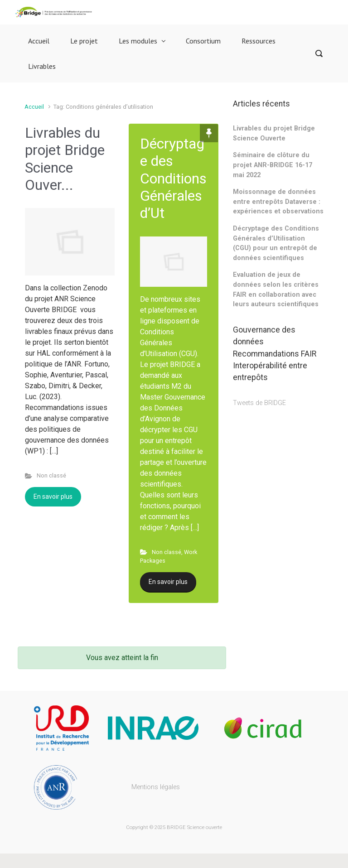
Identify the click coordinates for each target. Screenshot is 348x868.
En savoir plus (53, 497)
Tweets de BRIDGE (259, 403)
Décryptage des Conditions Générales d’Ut (173, 178)
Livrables (42, 66)
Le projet (84, 41)
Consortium (203, 41)
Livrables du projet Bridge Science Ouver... (65, 159)
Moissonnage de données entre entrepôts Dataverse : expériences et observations (278, 202)
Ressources (259, 41)
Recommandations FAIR (275, 354)
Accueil (39, 41)
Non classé (51, 475)
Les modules (138, 41)
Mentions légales (156, 787)
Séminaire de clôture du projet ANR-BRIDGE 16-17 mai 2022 (273, 165)
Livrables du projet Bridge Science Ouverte (274, 133)
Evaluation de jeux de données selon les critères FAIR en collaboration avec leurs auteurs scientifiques (276, 289)
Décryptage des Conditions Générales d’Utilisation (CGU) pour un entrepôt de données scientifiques (276, 243)
